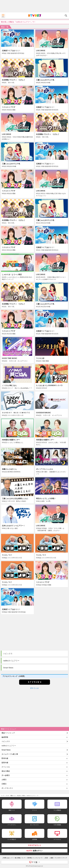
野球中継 (5, 758)
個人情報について (20, 858)
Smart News (8, 668)
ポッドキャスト (7, 788)
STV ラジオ (35, 688)
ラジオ (7, 796)
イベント (35, 810)
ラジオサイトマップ (61, 858)
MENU (3, 16)
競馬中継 (5, 763)
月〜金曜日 (6, 775)
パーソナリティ (12, 825)
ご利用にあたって (7, 858)
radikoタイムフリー (11, 661)
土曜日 (4, 780)
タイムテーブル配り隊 (10, 754)
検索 (66, 16)
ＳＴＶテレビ (57, 839)
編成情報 (5, 737)
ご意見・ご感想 (49, 858)
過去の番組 (6, 771)
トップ (3, 796)
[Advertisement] (34, 6)
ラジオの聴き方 (12, 839)
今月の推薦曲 (57, 825)
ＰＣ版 (35, 862)
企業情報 (35, 839)
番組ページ (13, 796)
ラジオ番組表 (57, 810)
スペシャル (6, 767)
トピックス (8, 654)
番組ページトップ (8, 733)
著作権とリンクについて (35, 858)
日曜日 (4, 784)
